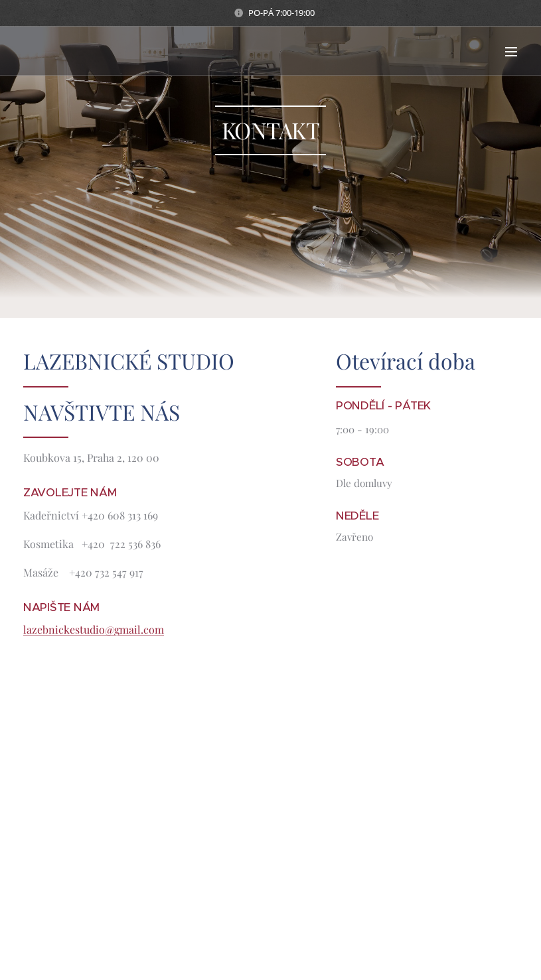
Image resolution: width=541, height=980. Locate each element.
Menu (511, 52)
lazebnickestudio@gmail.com (94, 629)
